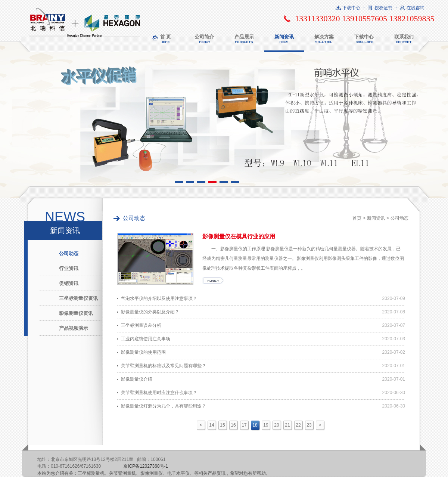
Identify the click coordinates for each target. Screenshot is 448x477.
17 (244, 425)
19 (266, 425)
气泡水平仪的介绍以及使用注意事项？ (159, 298)
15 (222, 425)
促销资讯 (69, 283)
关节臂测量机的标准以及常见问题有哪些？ (164, 366)
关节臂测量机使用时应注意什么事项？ (159, 393)
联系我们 (404, 37)
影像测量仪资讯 (76, 313)
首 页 (166, 37)
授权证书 (383, 8)
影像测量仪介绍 (137, 379)
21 (287, 425)
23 (309, 425)
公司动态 (69, 253)
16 (233, 425)
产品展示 (244, 37)
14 (211, 425)
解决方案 (324, 37)
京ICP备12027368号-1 (146, 466)
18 (255, 425)
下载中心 (351, 8)
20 (276, 425)
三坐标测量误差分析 (141, 325)
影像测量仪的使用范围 (143, 352)
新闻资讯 (284, 37)
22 (298, 425)
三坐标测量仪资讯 (78, 298)
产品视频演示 (74, 328)
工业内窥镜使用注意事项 (146, 339)
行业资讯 (69, 268)
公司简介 (204, 37)
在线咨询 (416, 8)
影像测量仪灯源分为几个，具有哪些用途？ (164, 406)
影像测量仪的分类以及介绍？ (150, 312)
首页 (357, 218)
